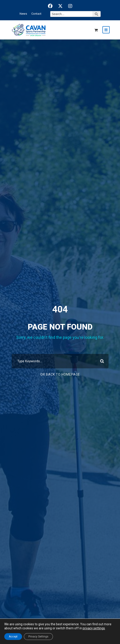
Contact (36, 14)
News (23, 14)
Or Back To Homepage (60, 374)
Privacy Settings (38, 637)
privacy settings (94, 628)
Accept (13, 637)
